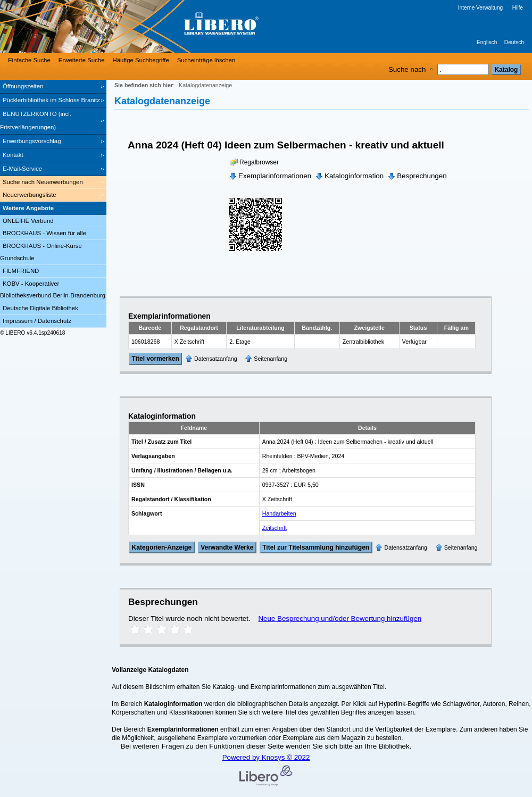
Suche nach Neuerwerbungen (43, 182)
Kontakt (13, 155)
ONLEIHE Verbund (28, 221)
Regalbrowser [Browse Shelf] (259, 162)
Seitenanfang (271, 359)
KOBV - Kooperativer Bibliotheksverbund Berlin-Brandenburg (53, 290)
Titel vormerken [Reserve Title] (156, 359)
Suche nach (407, 69)
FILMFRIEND (21, 271)
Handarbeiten (279, 513)
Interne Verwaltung (480, 8)
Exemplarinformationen (275, 176)
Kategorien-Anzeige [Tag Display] (162, 547)
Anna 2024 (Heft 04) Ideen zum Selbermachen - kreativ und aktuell (286, 145)
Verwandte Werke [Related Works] (227, 547)
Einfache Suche (29, 60)
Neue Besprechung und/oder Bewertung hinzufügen (340, 618)
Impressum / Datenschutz (37, 321)
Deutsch (514, 42)
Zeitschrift (275, 528)
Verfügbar (414, 342)
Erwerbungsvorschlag (32, 141)
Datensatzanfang (216, 359)
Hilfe (518, 8)
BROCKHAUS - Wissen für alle (44, 233)
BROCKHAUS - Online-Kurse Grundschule (41, 252)
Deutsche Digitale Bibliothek (40, 308)
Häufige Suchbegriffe (141, 60)
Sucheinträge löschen (206, 60)
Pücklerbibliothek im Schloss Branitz (51, 100)
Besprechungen (422, 176)
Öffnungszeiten (23, 86)
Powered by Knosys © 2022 (266, 757)
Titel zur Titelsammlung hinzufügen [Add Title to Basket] (316, 547)
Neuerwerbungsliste (30, 195)
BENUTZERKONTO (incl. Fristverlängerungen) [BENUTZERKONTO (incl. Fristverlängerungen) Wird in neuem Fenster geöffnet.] (36, 121)
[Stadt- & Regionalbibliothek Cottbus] (160, 27)
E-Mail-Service (22, 169)
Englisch (487, 42)
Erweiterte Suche (82, 60)
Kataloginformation (354, 176)
